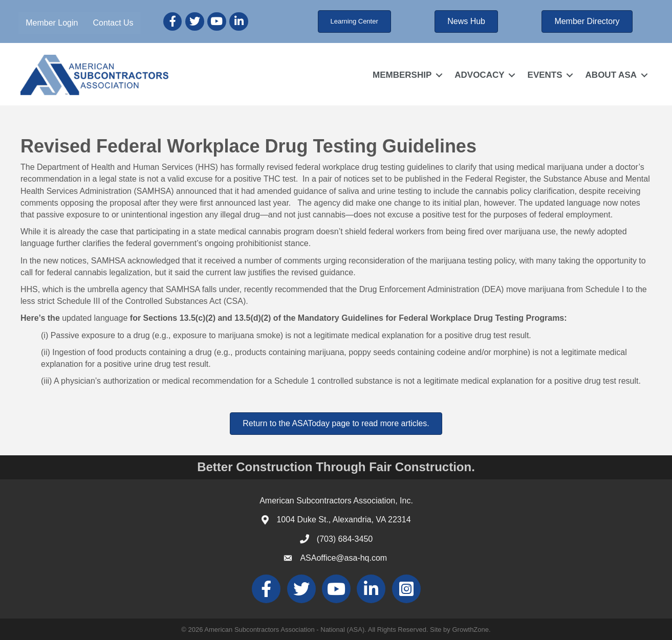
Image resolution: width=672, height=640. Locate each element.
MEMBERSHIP (402, 75)
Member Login (52, 23)
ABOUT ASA (611, 75)
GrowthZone (470, 630)
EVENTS (545, 75)
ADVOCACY (479, 75)
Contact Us (113, 23)
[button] (354, 21)
